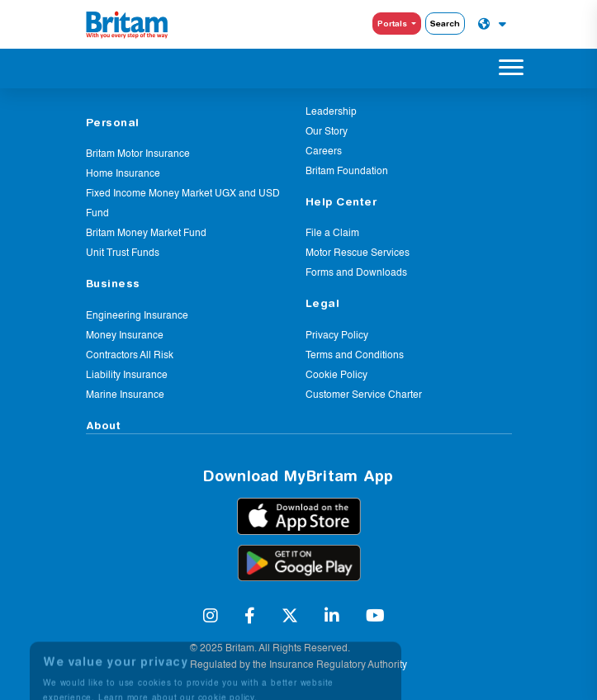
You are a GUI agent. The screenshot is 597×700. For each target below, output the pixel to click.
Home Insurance (123, 174)
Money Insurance (125, 336)
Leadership (331, 112)
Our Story (327, 132)
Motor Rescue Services (358, 253)
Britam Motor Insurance (138, 154)
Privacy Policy (337, 336)
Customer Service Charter (364, 395)
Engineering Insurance (137, 316)
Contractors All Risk (130, 356)
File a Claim (332, 234)
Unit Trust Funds (123, 253)
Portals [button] (393, 23)
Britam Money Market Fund (146, 234)
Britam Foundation (347, 172)
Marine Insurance (125, 395)
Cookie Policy (336, 376)
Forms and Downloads (356, 273)
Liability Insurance (127, 376)
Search (445, 23)
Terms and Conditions (355, 356)
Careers (324, 152)
